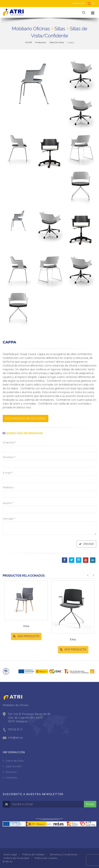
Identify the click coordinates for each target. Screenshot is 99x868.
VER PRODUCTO (26, 636)
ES (91, 3)
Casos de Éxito (15, 761)
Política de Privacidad (16, 858)
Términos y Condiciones (63, 854)
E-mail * (7, 473)
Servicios (11, 772)
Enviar (90, 804)
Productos (40, 42)
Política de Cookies (46, 858)
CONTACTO (78, 3)
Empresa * (9, 442)
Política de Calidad (33, 854)
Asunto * (8, 503)
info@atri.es (16, 738)
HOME (29, 42)
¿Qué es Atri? (14, 766)
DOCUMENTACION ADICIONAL (26, 418)
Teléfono (8, 487)
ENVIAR (86, 544)
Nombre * (9, 457)
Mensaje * (9, 519)
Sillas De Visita (56, 42)
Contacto (11, 778)
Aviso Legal (10, 854)
